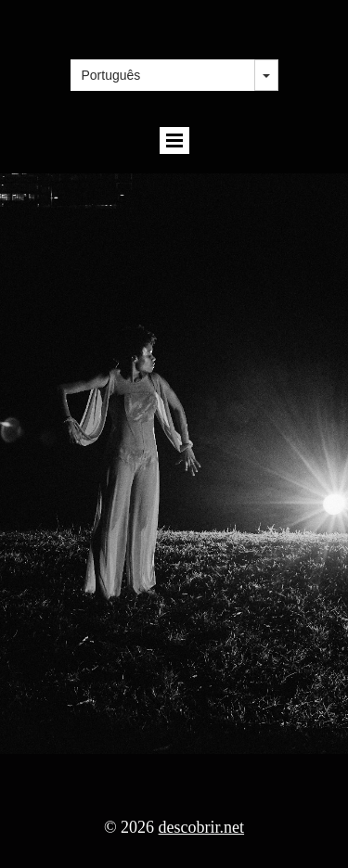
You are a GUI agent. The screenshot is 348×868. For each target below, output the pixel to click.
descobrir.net (201, 827)
